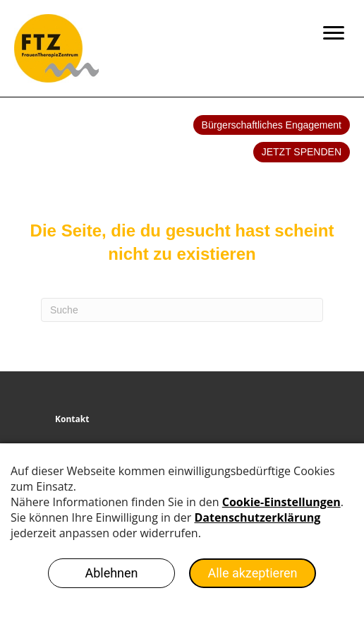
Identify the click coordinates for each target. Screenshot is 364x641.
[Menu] (334, 33)
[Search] (182, 310)
